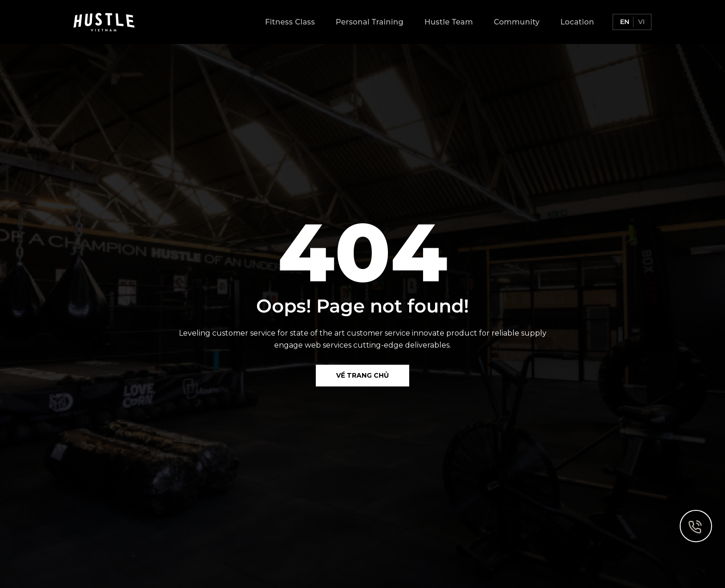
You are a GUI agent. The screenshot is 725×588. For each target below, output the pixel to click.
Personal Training (370, 22)
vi (640, 22)
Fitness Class (290, 22)
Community (517, 22)
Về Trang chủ (362, 375)
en (624, 22)
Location (577, 22)
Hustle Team (449, 22)
